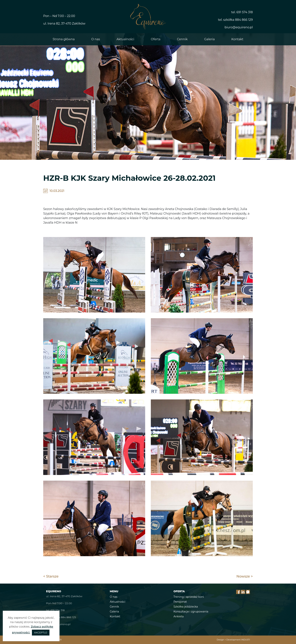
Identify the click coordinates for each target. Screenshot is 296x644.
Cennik (182, 39)
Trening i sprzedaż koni (189, 597)
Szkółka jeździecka (186, 607)
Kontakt (237, 39)
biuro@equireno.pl (239, 27)
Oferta (156, 39)
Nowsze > (245, 576)
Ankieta (179, 616)
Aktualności (125, 39)
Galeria (210, 39)
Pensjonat (180, 602)
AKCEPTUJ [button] (41, 632)
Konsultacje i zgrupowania (191, 612)
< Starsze (51, 576)
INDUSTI (246, 640)
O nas (96, 39)
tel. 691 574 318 (242, 12)
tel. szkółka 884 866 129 (235, 20)
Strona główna (64, 39)
